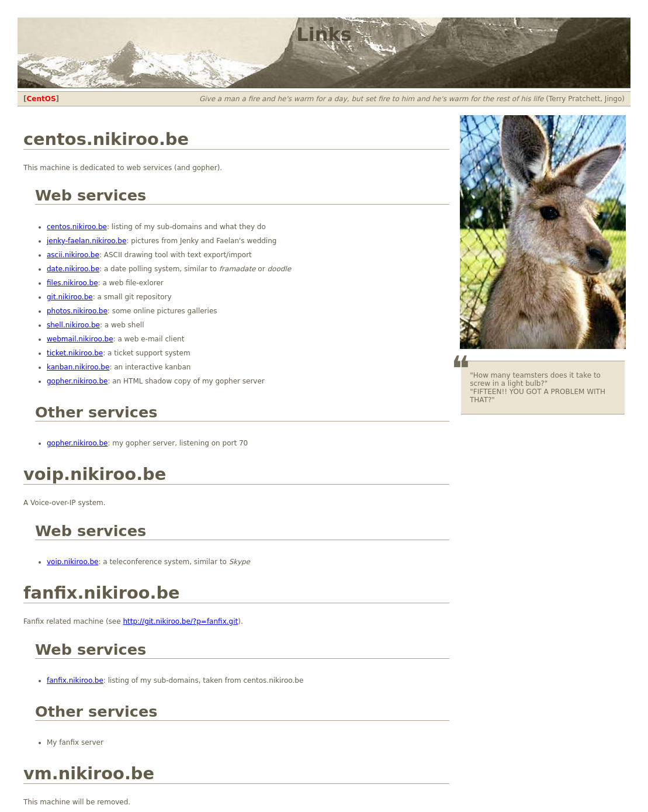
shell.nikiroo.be (73, 325)
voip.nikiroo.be (72, 562)
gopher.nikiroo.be (77, 381)
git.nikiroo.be (70, 297)
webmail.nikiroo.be (80, 339)
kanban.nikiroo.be (78, 367)
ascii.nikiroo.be (73, 255)
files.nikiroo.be (72, 283)
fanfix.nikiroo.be (75, 680)
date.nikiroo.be (73, 269)
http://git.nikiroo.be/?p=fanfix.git (180, 621)
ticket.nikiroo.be (75, 353)
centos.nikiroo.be (77, 227)
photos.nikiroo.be (77, 311)
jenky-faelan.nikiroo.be (86, 241)
